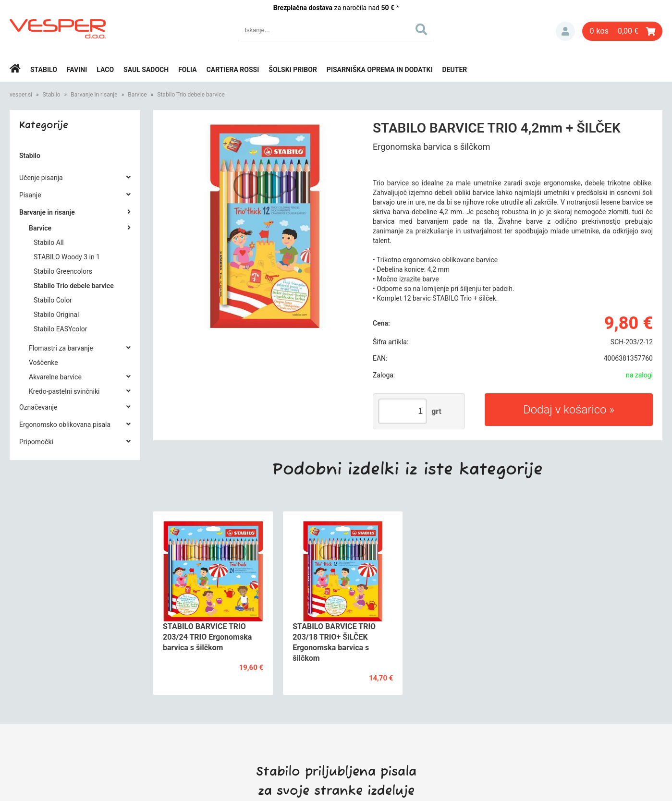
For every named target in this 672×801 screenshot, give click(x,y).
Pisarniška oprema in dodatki (380, 70)
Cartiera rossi (233, 70)
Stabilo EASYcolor (60, 329)
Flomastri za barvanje (61, 348)
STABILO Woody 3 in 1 (67, 257)
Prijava (565, 31)
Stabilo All (49, 243)
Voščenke (43, 363)
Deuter (455, 70)
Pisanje (30, 195)
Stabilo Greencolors (63, 271)
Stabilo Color (53, 300)
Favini (77, 70)
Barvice (137, 95)
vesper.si (21, 95)
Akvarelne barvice (55, 377)
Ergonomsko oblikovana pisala (65, 425)
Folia (188, 70)
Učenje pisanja (41, 178)
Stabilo (44, 70)
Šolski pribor (293, 70)
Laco (105, 70)
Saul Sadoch (146, 70)
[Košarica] (622, 31)
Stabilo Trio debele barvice (191, 95)
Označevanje (38, 407)
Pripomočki (36, 442)
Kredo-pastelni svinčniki (64, 391)
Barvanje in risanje (94, 95)
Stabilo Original (56, 315)
